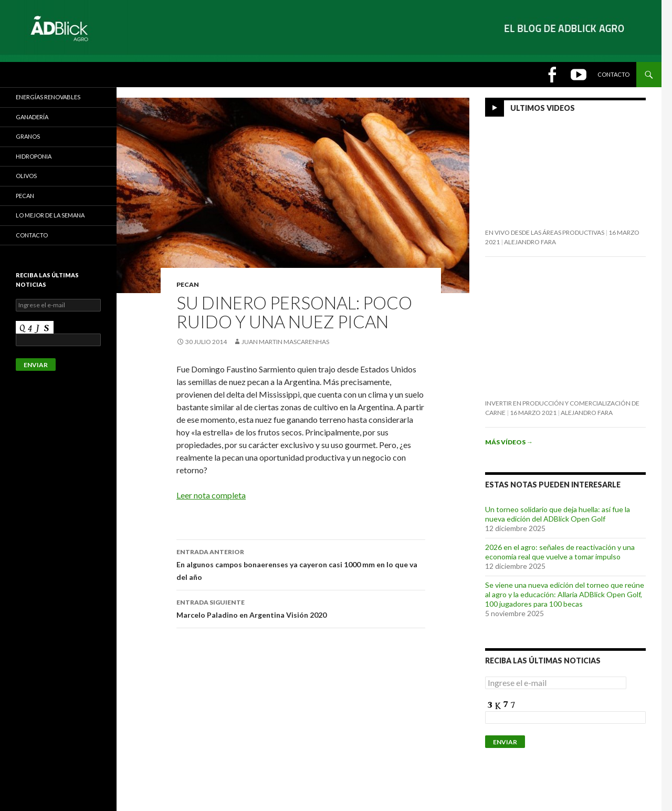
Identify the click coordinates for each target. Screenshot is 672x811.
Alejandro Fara (530, 242)
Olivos (26, 176)
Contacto (613, 74)
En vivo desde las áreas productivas (545, 232)
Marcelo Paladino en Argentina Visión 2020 (301, 608)
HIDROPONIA (34, 156)
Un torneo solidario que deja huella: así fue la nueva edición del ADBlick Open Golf (558, 514)
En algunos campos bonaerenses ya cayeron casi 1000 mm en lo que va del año (301, 564)
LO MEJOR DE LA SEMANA (50, 215)
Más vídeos (509, 442)
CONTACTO (32, 235)
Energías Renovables (48, 97)
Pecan (188, 284)
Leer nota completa (211, 495)
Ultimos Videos (543, 108)
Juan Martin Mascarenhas (285, 342)
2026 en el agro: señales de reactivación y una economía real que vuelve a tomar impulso (560, 552)
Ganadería (32, 117)
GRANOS (28, 136)
